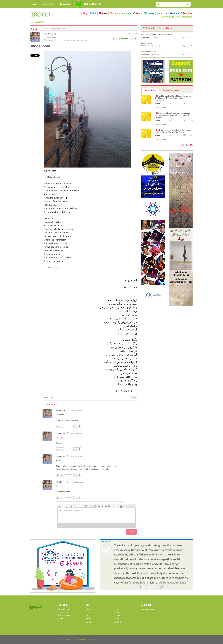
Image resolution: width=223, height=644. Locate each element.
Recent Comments (171, 90)
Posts (189, 17)
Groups (65, 4)
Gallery (149, 13)
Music (114, 13)
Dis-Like (187, 13)
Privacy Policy (64, 616)
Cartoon (162, 13)
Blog (84, 13)
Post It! (49, 4)
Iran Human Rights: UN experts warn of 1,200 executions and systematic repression (174, 98)
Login (36, 4)
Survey (126, 13)
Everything (167, 17)
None (54, 38)
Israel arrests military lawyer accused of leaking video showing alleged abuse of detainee (174, 115)
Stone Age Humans (148, 51)
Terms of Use (64, 612)
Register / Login (148, 609)
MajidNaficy (48, 34)
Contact (62, 619)
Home (46, 29)
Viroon (158, 103)
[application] (97, 515)
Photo (138, 13)
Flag (134, 397)
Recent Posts (150, 90)
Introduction (64, 609)
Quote (174, 13)
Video (103, 13)
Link (93, 13)
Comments (179, 17)
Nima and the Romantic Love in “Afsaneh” (157, 34)
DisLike (135, 39)
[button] (60, 506)
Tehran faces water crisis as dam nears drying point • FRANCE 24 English (173, 131)
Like (113, 39)
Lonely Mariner (147, 43)
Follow (58, 34)
